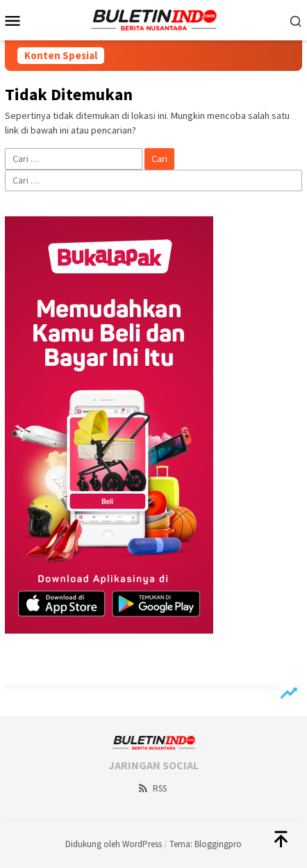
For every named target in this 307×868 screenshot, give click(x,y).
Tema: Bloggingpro (206, 844)
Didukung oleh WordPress (114, 844)
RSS (152, 788)
